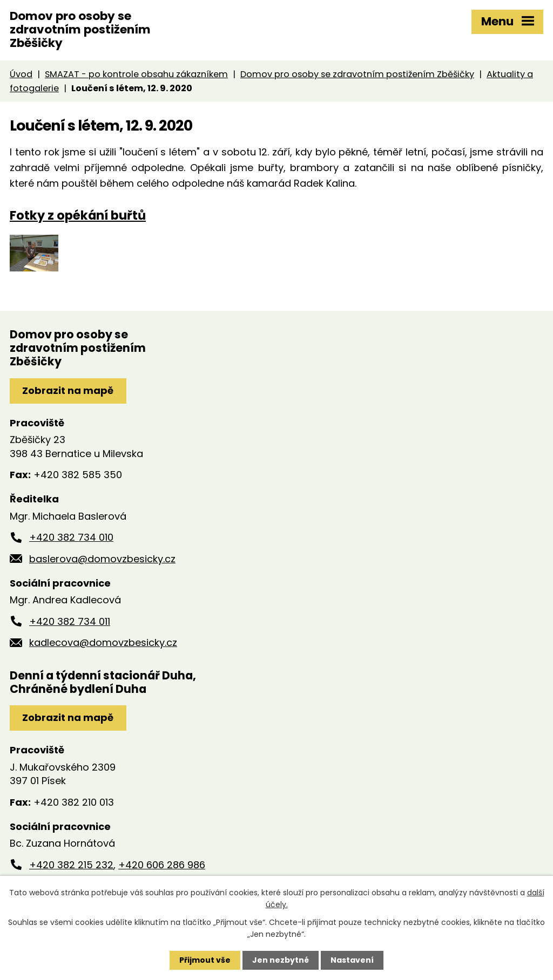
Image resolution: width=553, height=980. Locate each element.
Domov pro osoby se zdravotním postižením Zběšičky (357, 74)
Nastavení (352, 960)
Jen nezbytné (281, 960)
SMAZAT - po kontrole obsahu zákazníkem (136, 74)
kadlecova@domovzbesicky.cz (103, 642)
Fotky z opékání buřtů (78, 215)
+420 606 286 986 (162, 865)
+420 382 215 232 (71, 865)
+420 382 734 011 (70, 621)
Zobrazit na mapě (68, 390)
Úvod (21, 74)
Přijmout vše (205, 960)
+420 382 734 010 (71, 537)
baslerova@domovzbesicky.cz (102, 559)
